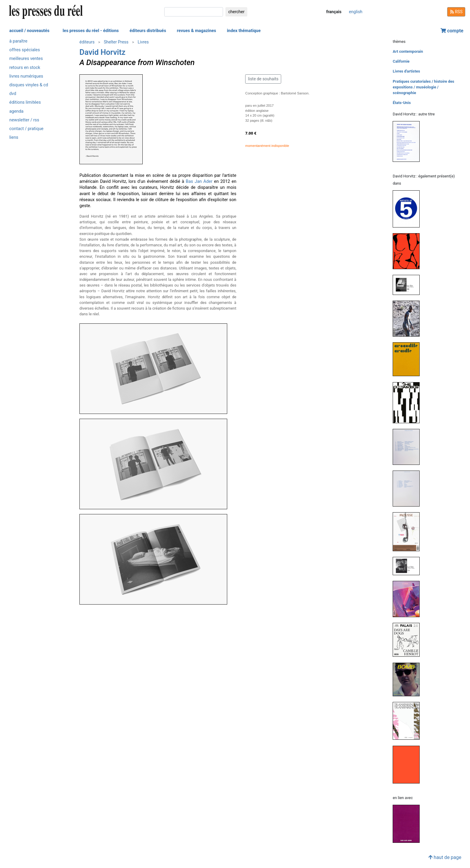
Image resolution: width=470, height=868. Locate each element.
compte (452, 31)
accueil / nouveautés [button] (29, 31)
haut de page (445, 857)
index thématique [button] (244, 31)
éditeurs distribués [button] (148, 31)
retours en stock (25, 68)
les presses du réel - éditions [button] (91, 31)
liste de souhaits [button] (263, 79)
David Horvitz (103, 52)
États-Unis (402, 103)
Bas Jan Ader (199, 181)
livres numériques (26, 76)
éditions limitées (25, 102)
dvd (13, 94)
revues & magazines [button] (196, 31)
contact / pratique (26, 129)
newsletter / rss (24, 120)
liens (14, 137)
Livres (143, 42)
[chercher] (194, 12)
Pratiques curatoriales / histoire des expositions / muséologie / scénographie (423, 87)
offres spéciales (25, 50)
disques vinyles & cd (29, 85)
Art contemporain (408, 51)
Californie (401, 61)
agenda (16, 111)
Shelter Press (116, 42)
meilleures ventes (26, 59)
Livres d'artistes (406, 71)
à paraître (18, 41)
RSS (456, 12)
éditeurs (87, 42)
